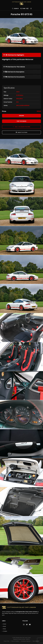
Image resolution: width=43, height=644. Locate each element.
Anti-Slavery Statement (26, 641)
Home (5, 624)
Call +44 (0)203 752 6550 (21, 127)
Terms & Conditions (15, 641)
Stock (4, 626)
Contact (5, 631)
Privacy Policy (6, 641)
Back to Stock (21, 132)
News (4, 629)
